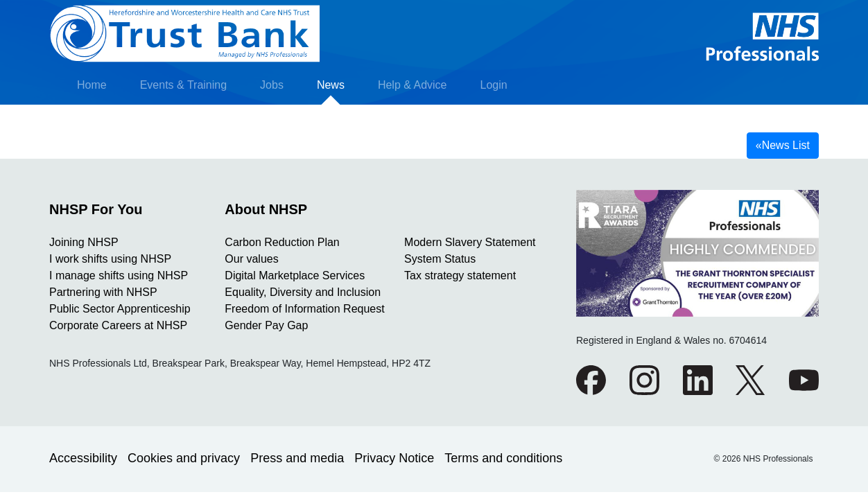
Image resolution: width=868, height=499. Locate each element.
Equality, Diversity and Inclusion (303, 292)
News (331, 85)
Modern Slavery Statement (470, 242)
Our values (251, 259)
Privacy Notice (394, 458)
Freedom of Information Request (304, 309)
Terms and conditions (503, 458)
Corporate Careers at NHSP (118, 325)
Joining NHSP (84, 242)
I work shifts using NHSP (110, 259)
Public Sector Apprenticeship (120, 309)
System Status (440, 259)
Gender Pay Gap (266, 325)
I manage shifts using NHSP (119, 275)
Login (494, 85)
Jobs (272, 85)
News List (783, 145)
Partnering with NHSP (103, 292)
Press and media (297, 458)
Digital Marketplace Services (295, 275)
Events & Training (183, 85)
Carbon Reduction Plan (282, 242)
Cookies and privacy (184, 458)
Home (92, 85)
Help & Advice (413, 85)
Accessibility (83, 458)
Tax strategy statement (460, 275)
